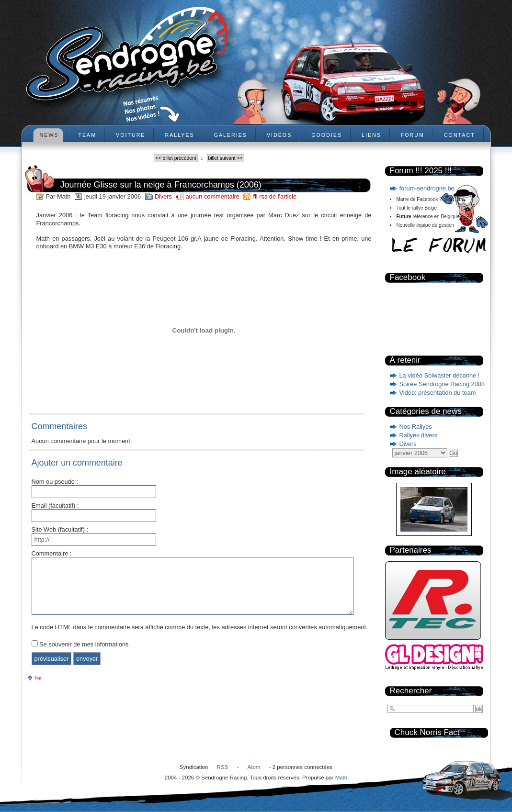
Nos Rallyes (416, 427)
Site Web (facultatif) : (60, 530)
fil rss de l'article (275, 196)
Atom (254, 767)
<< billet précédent (176, 158)
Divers (408, 444)
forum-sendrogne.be (427, 188)
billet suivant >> (226, 158)
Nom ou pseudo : (55, 482)
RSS (223, 767)
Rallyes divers (419, 435)
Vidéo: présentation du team (438, 393)
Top (38, 678)
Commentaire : (52, 554)
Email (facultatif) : (55, 506)
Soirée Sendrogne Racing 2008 (442, 384)
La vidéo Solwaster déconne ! (440, 375)
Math (341, 778)
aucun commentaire (213, 196)
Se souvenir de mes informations (84, 644)
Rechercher (411, 691)
